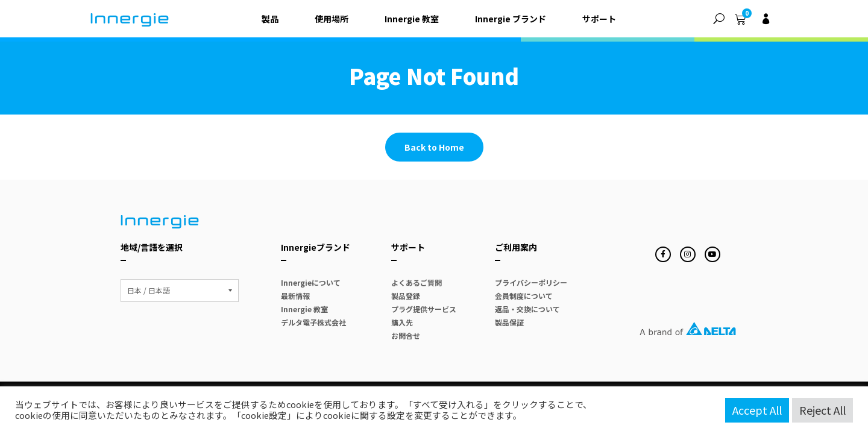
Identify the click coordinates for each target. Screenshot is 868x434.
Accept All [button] (757, 410)
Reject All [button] (822, 410)
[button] (719, 19)
